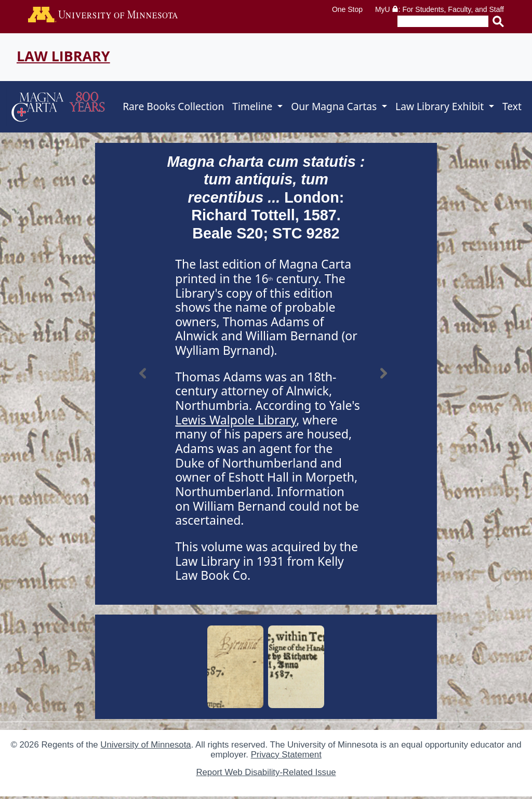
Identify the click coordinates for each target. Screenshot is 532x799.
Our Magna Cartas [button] (335, 106)
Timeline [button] (254, 106)
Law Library (63, 56)
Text (512, 106)
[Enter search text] (443, 21)
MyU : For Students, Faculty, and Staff (440, 9)
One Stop (347, 9)
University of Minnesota (145, 745)
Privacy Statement (286, 755)
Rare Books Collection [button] (173, 106)
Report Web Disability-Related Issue (266, 772)
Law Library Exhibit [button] (441, 106)
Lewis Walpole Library (236, 420)
